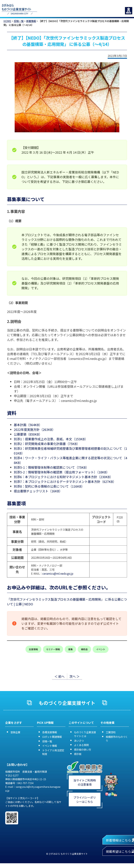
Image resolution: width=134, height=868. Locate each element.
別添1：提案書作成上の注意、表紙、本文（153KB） (51, 439)
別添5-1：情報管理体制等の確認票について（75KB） (51, 467)
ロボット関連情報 (52, 737)
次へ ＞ (75, 676)
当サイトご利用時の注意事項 (85, 782)
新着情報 (31, 21)
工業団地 (111, 732)
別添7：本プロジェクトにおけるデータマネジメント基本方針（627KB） (65, 481)
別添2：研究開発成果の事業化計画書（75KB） (47, 444)
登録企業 (15, 732)
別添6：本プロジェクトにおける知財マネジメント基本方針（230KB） (63, 477)
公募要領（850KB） (28, 434)
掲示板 (78, 754)
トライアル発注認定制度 (53, 752)
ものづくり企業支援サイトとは (85, 734)
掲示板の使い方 (83, 749)
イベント (101, 649)
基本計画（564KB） (28, 425)
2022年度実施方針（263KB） (35, 429)
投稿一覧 (19, 21)
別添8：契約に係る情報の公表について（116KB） (49, 486)
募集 (70, 649)
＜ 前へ (59, 676)
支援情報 (33, 649)
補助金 (84, 649)
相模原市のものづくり (117, 739)
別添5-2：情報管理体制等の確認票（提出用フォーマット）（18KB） (62, 472)
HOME (7, 21)
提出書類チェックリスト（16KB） (38, 491)
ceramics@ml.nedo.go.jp (58, 573)
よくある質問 (81, 745)
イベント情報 (50, 746)
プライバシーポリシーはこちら (85, 799)
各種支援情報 (50, 732)
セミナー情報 (53, 649)
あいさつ (79, 741)
